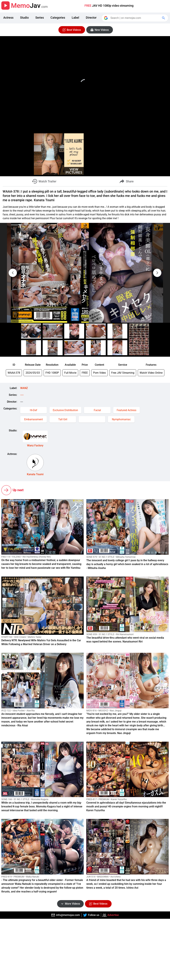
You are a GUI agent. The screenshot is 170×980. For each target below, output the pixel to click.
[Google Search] (164, 18)
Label (75, 18)
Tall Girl (63, 419)
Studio (24, 18)
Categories (58, 18)
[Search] (135, 18)
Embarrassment (34, 419)
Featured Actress (127, 410)
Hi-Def (34, 410)
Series (40, 18)
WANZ (24, 388)
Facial (97, 410)
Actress (8, 18)
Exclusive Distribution (65, 410)
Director (91, 18)
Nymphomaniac (121, 419)
